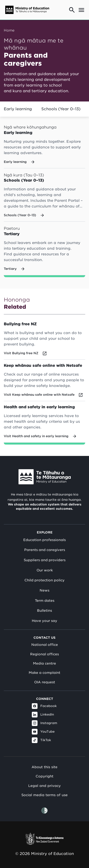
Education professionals (44, 540)
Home (9, 30)
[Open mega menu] (81, 10)
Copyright (44, 776)
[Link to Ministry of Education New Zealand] (45, 477)
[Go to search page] (72, 10)
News (44, 590)
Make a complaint (44, 673)
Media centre (44, 663)
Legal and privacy (44, 786)
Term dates (45, 601)
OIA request (45, 682)
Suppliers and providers (45, 560)
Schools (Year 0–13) (61, 109)
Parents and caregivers (45, 550)
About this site (44, 767)
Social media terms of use (44, 795)
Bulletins (44, 611)
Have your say (44, 621)
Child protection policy (44, 580)
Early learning (18, 109)
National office (45, 645)
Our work (45, 570)
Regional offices (44, 654)
